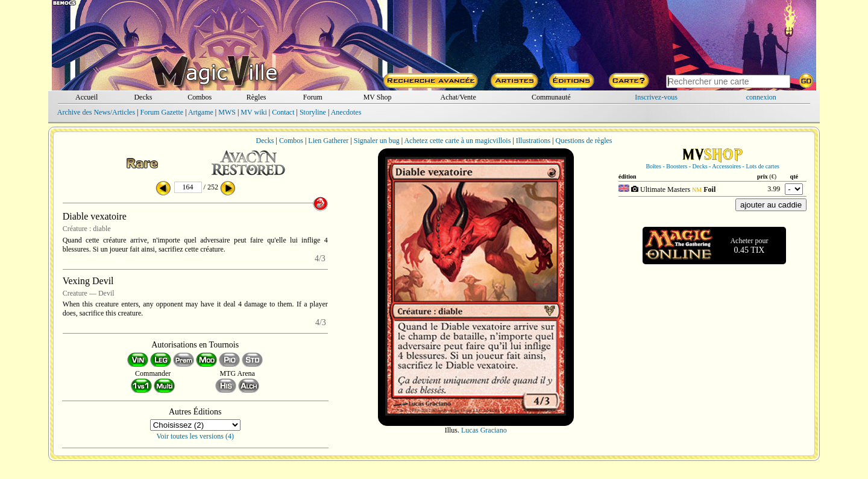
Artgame (201, 112)
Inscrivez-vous (656, 97)
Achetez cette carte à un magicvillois (457, 141)
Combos (200, 97)
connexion (761, 97)
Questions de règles (584, 141)
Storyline (313, 112)
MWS (227, 112)
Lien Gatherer (328, 141)
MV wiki (253, 112)
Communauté (551, 97)
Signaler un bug (377, 141)
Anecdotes (346, 112)
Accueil (86, 97)
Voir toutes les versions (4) (195, 436)
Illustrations (533, 141)
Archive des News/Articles (96, 112)
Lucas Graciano (484, 430)
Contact (283, 112)
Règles (256, 97)
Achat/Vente (458, 97)
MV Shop (378, 97)
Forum (313, 97)
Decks (143, 97)
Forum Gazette (162, 112)
